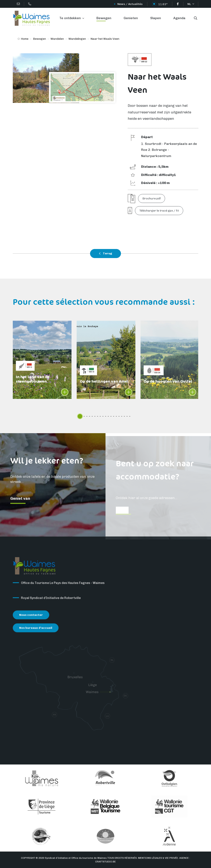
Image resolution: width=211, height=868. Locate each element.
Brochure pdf (152, 198)
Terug (105, 254)
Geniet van (20, 502)
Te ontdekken (70, 18)
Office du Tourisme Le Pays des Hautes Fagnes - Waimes (63, 586)
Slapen (156, 18)
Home (25, 39)
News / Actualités (130, 4)
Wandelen (57, 39)
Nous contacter (31, 618)
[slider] (80, 416)
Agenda (179, 18)
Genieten (131, 18)
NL (189, 4)
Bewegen (104, 18)
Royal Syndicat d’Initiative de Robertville (51, 601)
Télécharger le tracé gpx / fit (159, 211)
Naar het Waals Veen (105, 39)
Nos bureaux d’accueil (36, 631)
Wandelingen (77, 39)
